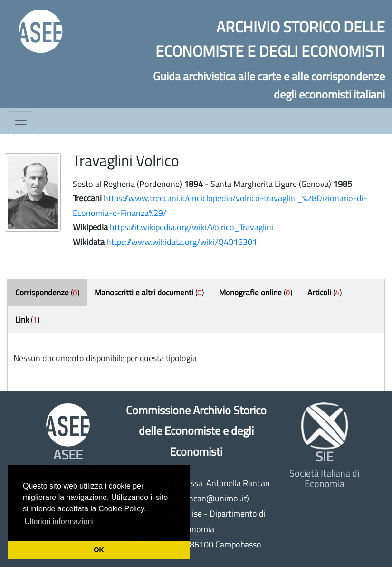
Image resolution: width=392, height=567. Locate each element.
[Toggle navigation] (21, 121)
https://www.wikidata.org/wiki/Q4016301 (182, 242)
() (47, 293)
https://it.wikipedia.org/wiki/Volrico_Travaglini (191, 227)
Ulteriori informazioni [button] (59, 522)
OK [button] (99, 550)
